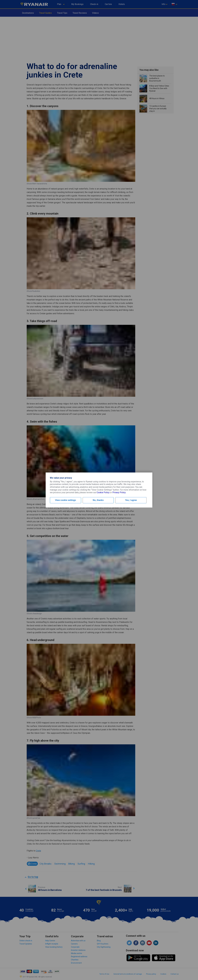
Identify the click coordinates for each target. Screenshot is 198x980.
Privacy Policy (119, 492)
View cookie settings (65, 500)
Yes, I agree (131, 500)
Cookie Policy (103, 492)
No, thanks (98, 500)
